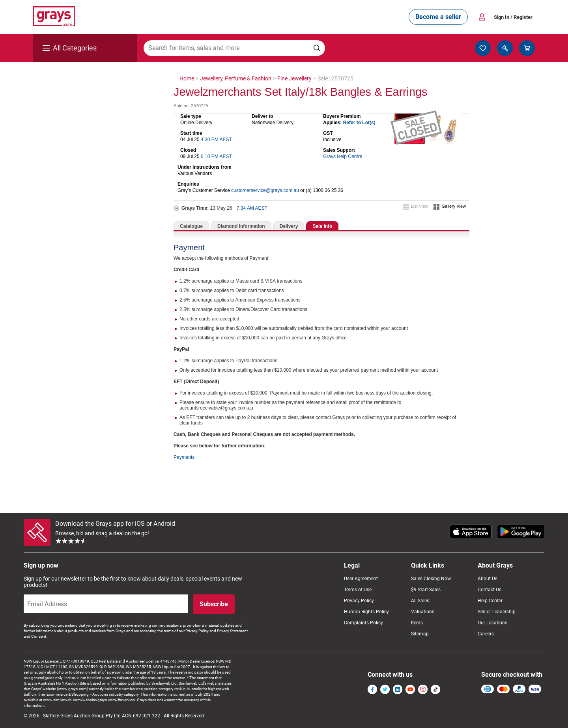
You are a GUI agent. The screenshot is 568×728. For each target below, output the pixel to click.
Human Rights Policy (366, 612)
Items (417, 623)
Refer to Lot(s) (359, 123)
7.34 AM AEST (252, 208)
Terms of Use (358, 590)
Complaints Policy (363, 623)
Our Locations (492, 623)
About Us (488, 579)
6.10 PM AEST (216, 156)
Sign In (513, 17)
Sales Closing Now (431, 579)
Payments (184, 457)
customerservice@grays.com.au (265, 190)
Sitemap (420, 634)
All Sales (420, 601)
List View (420, 206)
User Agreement (361, 579)
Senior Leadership (497, 612)
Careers (486, 634)
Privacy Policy (359, 601)
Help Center (490, 601)
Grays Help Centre (343, 156)
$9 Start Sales (426, 590)
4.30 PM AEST (216, 140)
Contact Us (490, 590)
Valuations (423, 612)
